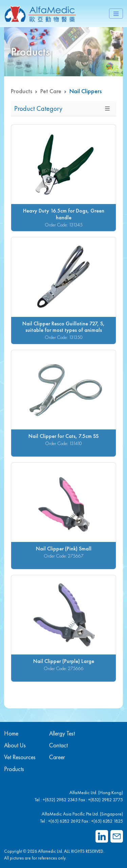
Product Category (38, 108)
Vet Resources (20, 757)
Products (22, 91)
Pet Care (51, 91)
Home (11, 733)
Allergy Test (62, 733)
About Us (15, 745)
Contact (58, 745)
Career (57, 757)
